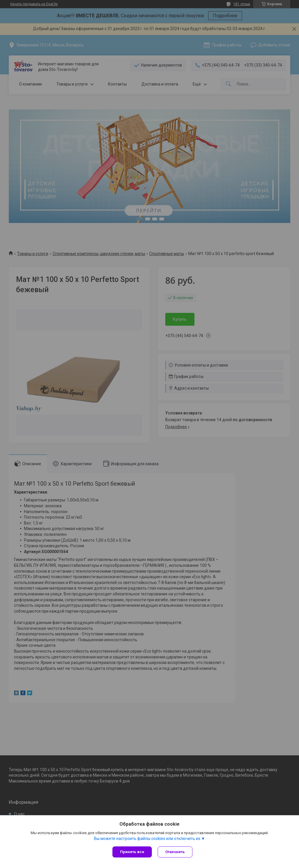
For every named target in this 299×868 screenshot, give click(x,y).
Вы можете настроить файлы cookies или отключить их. (148, 839)
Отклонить (175, 852)
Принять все (132, 852)
